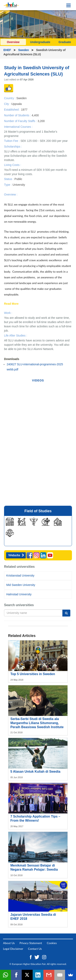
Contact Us (35, 949)
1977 (24, 109)
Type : (8, 185)
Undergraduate (40, 42)
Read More (11, 304)
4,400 (35, 115)
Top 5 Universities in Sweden (33, 674)
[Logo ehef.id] (11, 5)
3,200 (41, 121)
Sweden (24, 50)
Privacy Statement (31, 943)
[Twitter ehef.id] (37, 957)
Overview (13, 42)
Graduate (65, 42)
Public (18, 179)
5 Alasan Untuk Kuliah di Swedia (35, 772)
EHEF (8, 50)
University (19, 185)
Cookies (52, 943)
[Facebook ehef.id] (31, 957)
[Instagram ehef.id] (44, 957)
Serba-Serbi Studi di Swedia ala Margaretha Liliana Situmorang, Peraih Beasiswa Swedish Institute (37, 723)
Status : (9, 179)
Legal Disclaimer (13, 949)
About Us (9, 943)
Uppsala (17, 104)
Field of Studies (38, 511)
